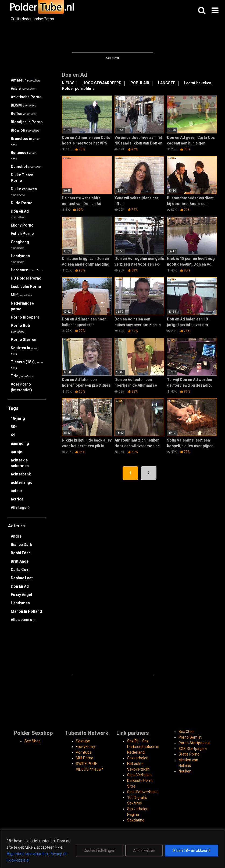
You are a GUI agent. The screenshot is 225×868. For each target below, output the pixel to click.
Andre (16, 536)
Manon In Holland (26, 611)
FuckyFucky (85, 747)
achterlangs (22, 482)
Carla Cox (19, 570)
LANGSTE (167, 83)
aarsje (16, 452)
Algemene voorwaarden (27, 854)
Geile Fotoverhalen (143, 792)
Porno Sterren (24, 340)
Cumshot (26, 167)
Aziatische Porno (26, 97)
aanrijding (20, 443)
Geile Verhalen (139, 775)
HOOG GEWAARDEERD (102, 83)
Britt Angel (20, 561)
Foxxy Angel (21, 595)
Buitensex (24, 155)
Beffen (24, 114)
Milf (21, 295)
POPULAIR (140, 83)
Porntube (84, 752)
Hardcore (27, 270)
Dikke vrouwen (24, 192)
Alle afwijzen (144, 851)
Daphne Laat (22, 578)
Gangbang (20, 245)
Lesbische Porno (26, 287)
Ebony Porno (22, 225)
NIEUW (68, 83)
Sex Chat (186, 732)
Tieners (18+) (27, 365)
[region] (112, 849)
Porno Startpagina (194, 743)
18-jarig (18, 418)
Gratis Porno (189, 754)
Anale (23, 89)
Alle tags (20, 507)
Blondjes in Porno (27, 122)
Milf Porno (85, 758)
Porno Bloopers (25, 317)
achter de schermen (20, 463)
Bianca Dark (22, 545)
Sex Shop (33, 741)
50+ (14, 427)
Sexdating (136, 820)
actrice (17, 499)
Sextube (83, 741)
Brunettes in (26, 141)
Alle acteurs (23, 620)
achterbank (21, 474)
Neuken (185, 771)
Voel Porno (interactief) (21, 387)
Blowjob (25, 130)
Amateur (25, 80)
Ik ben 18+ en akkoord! (192, 851)
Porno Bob (20, 328)
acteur (17, 491)
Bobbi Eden (21, 553)
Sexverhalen (138, 758)
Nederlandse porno (22, 306)
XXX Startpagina (193, 749)
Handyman (20, 259)
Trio (22, 376)
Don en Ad (20, 214)
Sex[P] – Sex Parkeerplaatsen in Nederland (143, 747)
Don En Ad (20, 586)
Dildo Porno (22, 203)
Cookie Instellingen (99, 851)
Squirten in (24, 351)
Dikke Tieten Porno (22, 178)
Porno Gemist (190, 737)
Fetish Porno (22, 234)
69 (13, 435)
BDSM (23, 105)
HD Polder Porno (26, 278)
